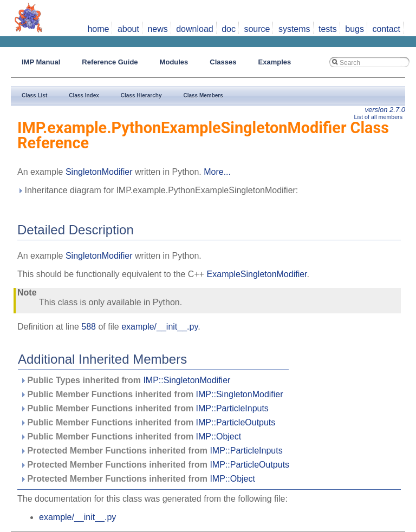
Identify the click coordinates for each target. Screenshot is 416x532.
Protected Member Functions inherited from (151, 451)
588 (89, 327)
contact (386, 29)
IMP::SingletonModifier (187, 380)
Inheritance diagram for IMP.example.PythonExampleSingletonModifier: (158, 190)
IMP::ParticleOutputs (236, 422)
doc (229, 29)
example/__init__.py (160, 327)
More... (217, 172)
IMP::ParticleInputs (232, 408)
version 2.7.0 (385, 110)
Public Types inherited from (125, 380)
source (257, 29)
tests (328, 29)
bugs (355, 29)
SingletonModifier (99, 172)
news (157, 29)
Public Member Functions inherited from (152, 394)
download (195, 29)
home (98, 29)
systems (294, 29)
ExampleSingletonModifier (257, 274)
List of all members (378, 117)
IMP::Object (219, 436)
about (128, 29)
